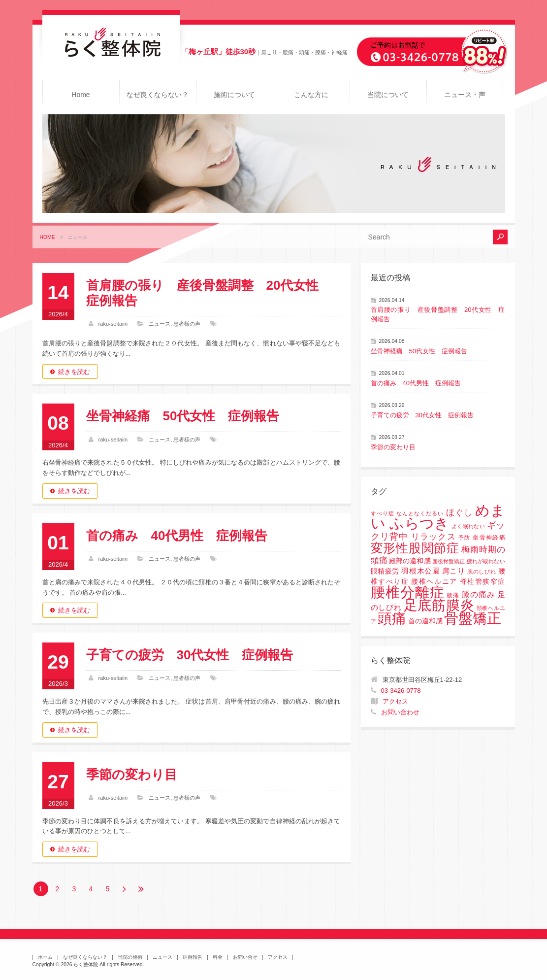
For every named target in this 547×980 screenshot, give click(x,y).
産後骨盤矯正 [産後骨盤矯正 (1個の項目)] (449, 561)
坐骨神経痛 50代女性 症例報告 (183, 416)
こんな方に (311, 95)
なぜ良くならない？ (158, 95)
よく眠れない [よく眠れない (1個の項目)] (468, 526)
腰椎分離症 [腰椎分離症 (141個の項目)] (408, 592)
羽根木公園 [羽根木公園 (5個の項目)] (420, 571)
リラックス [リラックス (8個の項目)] (434, 537)
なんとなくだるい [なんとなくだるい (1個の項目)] (420, 513)
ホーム (45, 957)
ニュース (160, 324)
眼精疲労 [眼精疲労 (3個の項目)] (385, 571)
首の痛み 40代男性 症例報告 (177, 536)
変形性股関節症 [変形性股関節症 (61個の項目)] (415, 548)
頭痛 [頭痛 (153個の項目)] (392, 618)
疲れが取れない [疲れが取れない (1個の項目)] (486, 561)
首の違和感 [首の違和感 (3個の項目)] (425, 621)
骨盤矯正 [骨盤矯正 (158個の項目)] (473, 618)
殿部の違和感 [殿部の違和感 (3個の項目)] (410, 561)
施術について (234, 95)
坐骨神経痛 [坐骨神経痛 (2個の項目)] (489, 538)
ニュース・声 (465, 95)
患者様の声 (187, 324)
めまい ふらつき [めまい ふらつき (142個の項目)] (438, 517)
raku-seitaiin (113, 324)
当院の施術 (130, 957)
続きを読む (74, 372)
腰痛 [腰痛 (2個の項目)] (453, 595)
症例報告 (193, 957)
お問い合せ (245, 957)
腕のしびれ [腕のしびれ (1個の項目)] (482, 572)
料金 (218, 957)
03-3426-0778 (401, 691)
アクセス (395, 701)
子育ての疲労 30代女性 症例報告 (190, 655)
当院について (388, 95)
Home (80, 95)
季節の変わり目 (132, 775)
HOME (48, 237)
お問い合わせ (400, 712)
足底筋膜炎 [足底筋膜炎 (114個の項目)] (439, 605)
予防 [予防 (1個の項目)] (465, 538)
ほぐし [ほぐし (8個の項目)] (459, 513)
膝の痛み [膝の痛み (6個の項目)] (479, 594)
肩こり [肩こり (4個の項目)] (454, 571)
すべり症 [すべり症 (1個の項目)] (383, 513)
